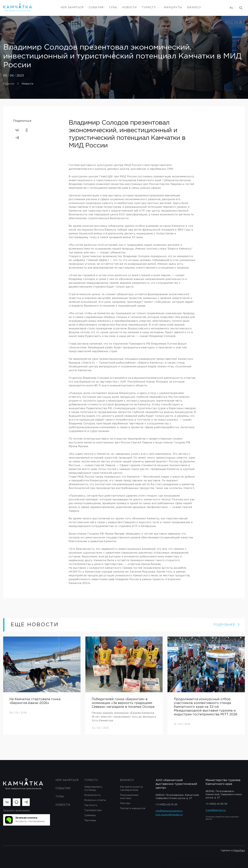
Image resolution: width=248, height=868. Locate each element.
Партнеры (90, 820)
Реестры (125, 803)
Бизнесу (194, 8)
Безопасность (93, 795)
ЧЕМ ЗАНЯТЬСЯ (72, 8)
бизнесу (127, 780)
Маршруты (173, 8)
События (96, 8)
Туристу (91, 780)
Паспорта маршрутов (133, 808)
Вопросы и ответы (95, 800)
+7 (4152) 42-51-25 (166, 805)
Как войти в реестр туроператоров (132, 789)
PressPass (239, 851)
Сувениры (90, 815)
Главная (9, 84)
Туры (113, 8)
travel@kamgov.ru (216, 810)
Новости (129, 8)
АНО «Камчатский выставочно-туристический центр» (176, 784)
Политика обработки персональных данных (222, 818)
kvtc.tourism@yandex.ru (169, 815)
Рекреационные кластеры (129, 797)
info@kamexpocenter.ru (169, 811)
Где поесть (91, 805)
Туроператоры (93, 810)
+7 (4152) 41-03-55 (216, 804)
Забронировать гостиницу (93, 789)
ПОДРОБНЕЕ (227, 625)
